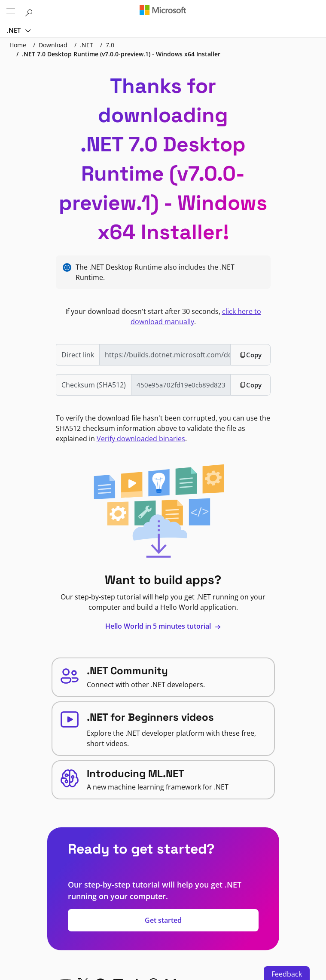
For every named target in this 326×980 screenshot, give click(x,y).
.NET (15, 30)
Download (53, 45)
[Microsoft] (163, 11)
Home (18, 45)
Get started (163, 920)
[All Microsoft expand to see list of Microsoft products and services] (11, 12)
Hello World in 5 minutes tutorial (163, 626)
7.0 (110, 45)
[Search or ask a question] (30, 11)
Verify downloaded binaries (141, 439)
